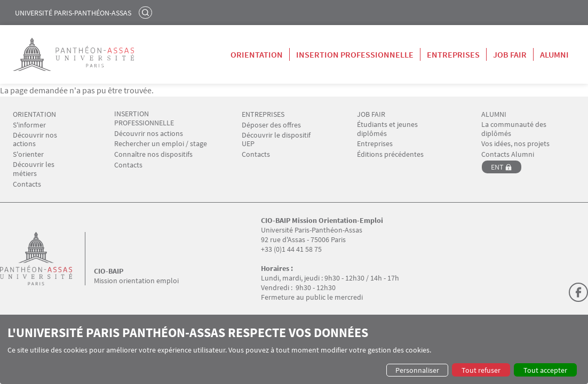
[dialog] (294, 351)
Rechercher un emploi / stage (161, 144)
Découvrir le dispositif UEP (276, 140)
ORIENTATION (34, 114)
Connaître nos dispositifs (153, 154)
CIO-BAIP (109, 271)
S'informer (29, 125)
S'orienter (28, 154)
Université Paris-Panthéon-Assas (73, 13)
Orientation (257, 54)
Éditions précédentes (390, 154)
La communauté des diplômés (514, 129)
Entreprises (453, 54)
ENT (497, 167)
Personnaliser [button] (417, 370)
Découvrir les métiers (34, 169)
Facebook (578, 292)
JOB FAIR (371, 114)
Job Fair (510, 54)
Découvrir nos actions (35, 140)
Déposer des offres (271, 125)
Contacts (27, 184)
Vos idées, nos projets (515, 144)
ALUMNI (494, 114)
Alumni (554, 54)
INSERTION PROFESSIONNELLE (144, 118)
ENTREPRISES (263, 114)
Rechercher (147, 12)
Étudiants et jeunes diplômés (387, 129)
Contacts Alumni (508, 154)
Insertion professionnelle (355, 54)
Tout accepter (545, 370)
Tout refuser (481, 370)
